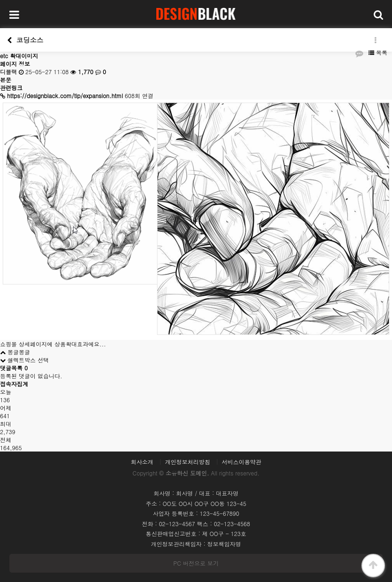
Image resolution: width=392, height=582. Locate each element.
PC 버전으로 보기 (196, 563)
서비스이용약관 (242, 462)
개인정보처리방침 (188, 462)
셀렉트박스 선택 (24, 360)
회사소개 (142, 462)
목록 (378, 52)
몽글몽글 (15, 352)
